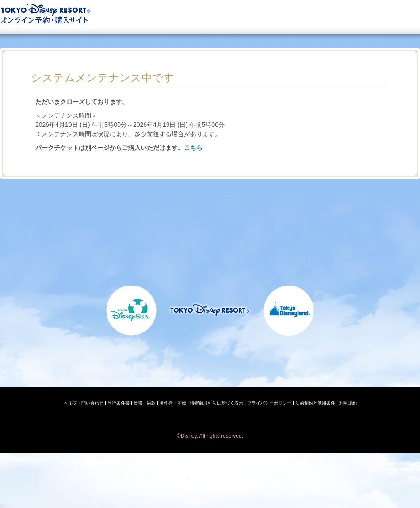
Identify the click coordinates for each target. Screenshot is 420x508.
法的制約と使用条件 (315, 403)
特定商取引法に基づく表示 (217, 403)
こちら (193, 148)
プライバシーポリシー (269, 403)
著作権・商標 (173, 403)
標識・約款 (145, 403)
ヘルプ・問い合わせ (84, 403)
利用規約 (348, 403)
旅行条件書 (118, 403)
